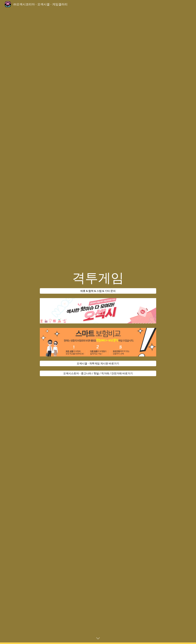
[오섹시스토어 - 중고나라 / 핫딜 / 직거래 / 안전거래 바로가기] (98, 373)
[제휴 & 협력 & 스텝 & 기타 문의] (98, 291)
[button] (98, 639)
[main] (98, 278)
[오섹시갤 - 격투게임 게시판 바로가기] (98, 364)
